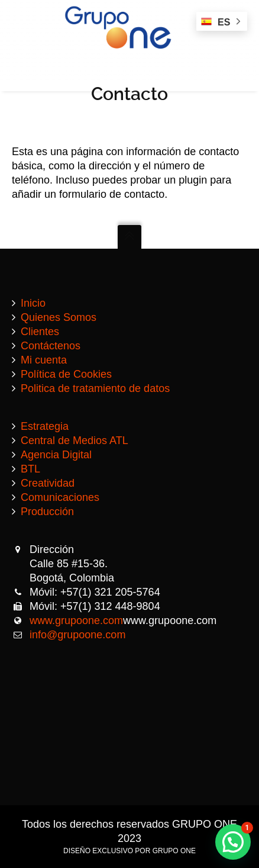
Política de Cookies (66, 374)
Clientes (40, 332)
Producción (47, 512)
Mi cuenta (44, 360)
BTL (30, 469)
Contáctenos (51, 346)
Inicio (33, 303)
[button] (233, 842)
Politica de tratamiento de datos (95, 388)
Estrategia (45, 426)
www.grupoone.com (76, 621)
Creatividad (48, 483)
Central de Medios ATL (75, 441)
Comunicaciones (60, 497)
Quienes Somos (59, 317)
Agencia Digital (56, 455)
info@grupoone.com (77, 635)
